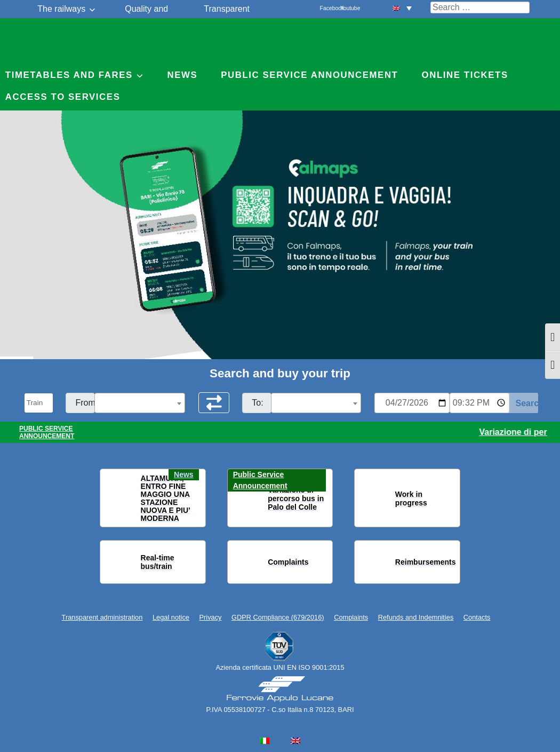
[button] (115, 498)
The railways (61, 9)
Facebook (326, 8)
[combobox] (139, 403)
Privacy (211, 617)
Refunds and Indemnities (416, 617)
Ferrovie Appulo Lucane (280, 40)
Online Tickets (465, 75)
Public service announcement (309, 75)
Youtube (346, 8)
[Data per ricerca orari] (412, 403)
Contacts (477, 617)
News (182, 75)
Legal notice (171, 617)
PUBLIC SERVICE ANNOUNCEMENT (47, 432)
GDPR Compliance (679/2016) (278, 617)
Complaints (351, 617)
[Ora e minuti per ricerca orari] (479, 403)
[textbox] (139, 403)
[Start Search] (523, 403)
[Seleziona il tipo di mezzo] (39, 403)
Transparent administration (102, 617)
